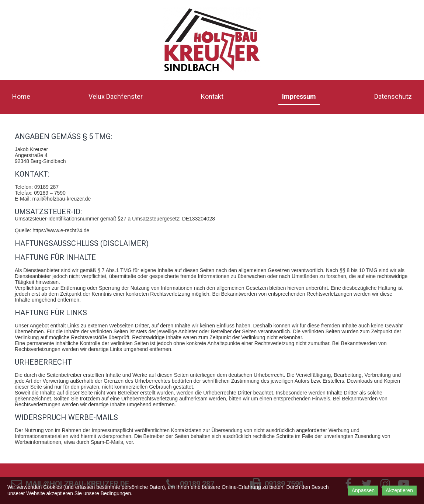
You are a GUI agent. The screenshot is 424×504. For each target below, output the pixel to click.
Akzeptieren (399, 490)
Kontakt (212, 96)
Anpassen (363, 490)
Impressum (299, 96)
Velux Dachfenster (116, 96)
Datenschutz (393, 96)
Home (21, 96)
